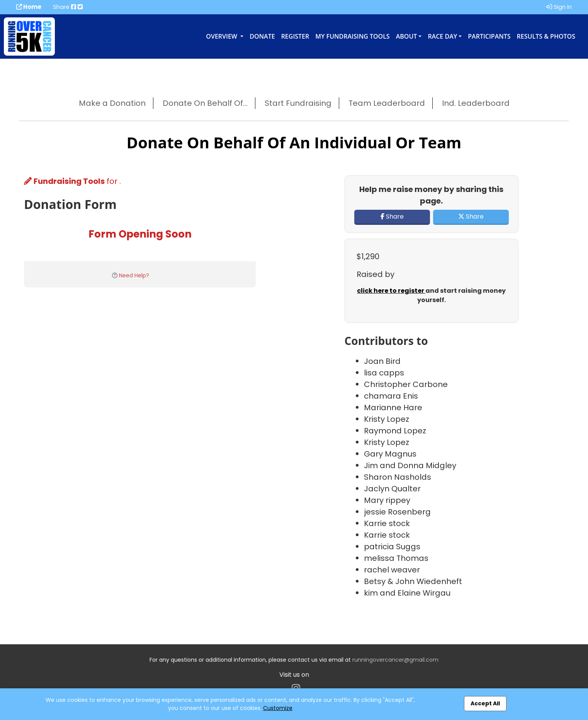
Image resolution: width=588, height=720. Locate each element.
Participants (489, 36)
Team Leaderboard (387, 103)
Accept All (485, 703)
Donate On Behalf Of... (205, 103)
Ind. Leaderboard (476, 103)
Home (29, 7)
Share (392, 217)
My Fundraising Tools (352, 36)
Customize (278, 708)
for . (72, 181)
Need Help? (134, 275)
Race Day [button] (442, 36)
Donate (262, 36)
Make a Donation (112, 103)
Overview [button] (222, 36)
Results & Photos (546, 36)
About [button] (407, 36)
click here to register (391, 291)
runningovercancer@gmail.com (395, 660)
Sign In (559, 7)
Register (295, 36)
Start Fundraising (298, 103)
